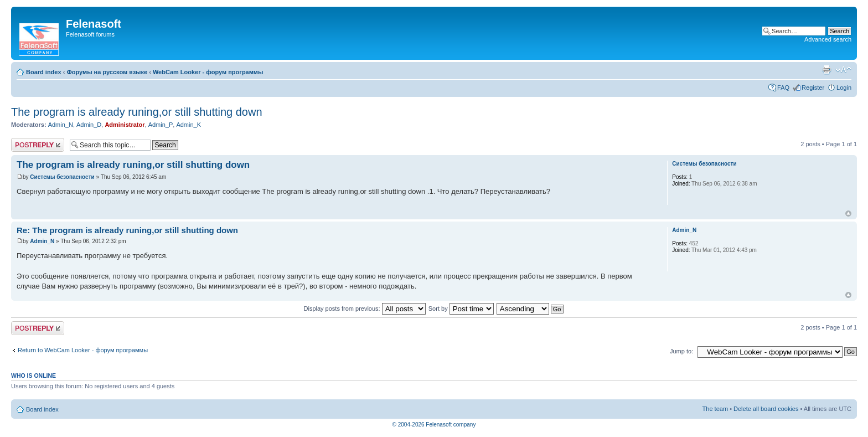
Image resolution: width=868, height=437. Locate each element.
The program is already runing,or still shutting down (137, 112)
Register (813, 88)
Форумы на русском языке (107, 72)
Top (848, 214)
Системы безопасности (62, 177)
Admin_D (89, 125)
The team (715, 409)
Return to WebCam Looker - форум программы (83, 350)
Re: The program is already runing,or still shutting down (127, 230)
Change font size (843, 70)
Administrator (125, 125)
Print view (826, 70)
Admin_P (161, 125)
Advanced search (828, 39)
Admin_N (61, 125)
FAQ (783, 88)
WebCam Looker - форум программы (208, 72)
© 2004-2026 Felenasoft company (434, 425)
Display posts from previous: (365, 309)
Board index (44, 72)
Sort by (461, 309)
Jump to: (681, 351)
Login (844, 88)
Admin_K (188, 125)
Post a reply (38, 145)
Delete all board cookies (766, 409)
